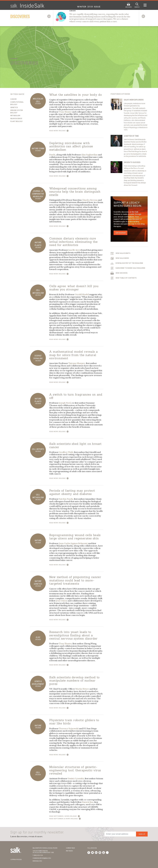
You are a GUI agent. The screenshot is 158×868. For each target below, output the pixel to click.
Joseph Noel (65, 403)
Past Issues (69, 851)
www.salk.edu (37, 861)
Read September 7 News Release (64, 816)
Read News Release (59, 131)
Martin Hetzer (82, 689)
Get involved (120, 233)
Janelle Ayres (75, 250)
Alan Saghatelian (89, 155)
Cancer (13, 99)
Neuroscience (16, 119)
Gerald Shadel (82, 294)
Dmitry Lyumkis (76, 779)
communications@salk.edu (42, 858)
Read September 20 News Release (65, 819)
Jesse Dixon (62, 601)
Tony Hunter (65, 112)
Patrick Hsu (88, 802)
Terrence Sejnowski (69, 729)
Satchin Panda (66, 499)
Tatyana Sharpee (77, 363)
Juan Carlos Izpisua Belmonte (73, 543)
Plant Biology (16, 121)
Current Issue (70, 848)
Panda (52, 155)
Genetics (14, 107)
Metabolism (15, 116)
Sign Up (142, 834)
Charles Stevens (90, 200)
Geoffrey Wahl (66, 452)
